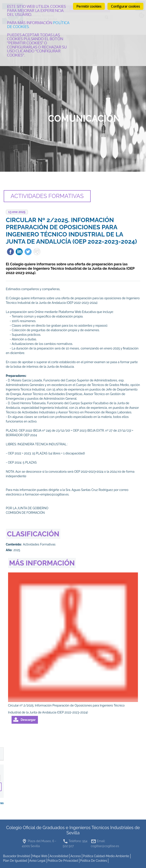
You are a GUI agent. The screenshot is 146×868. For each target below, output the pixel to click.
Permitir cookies (89, 6)
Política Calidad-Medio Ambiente (106, 856)
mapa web (40, 856)
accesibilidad (59, 856)
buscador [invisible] (17, 856)
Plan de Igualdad (15, 860)
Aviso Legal (37, 860)
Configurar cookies (125, 6)
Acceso (76, 856)
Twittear (28, 252)
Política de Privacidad (63, 860)
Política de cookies (93, 860)
